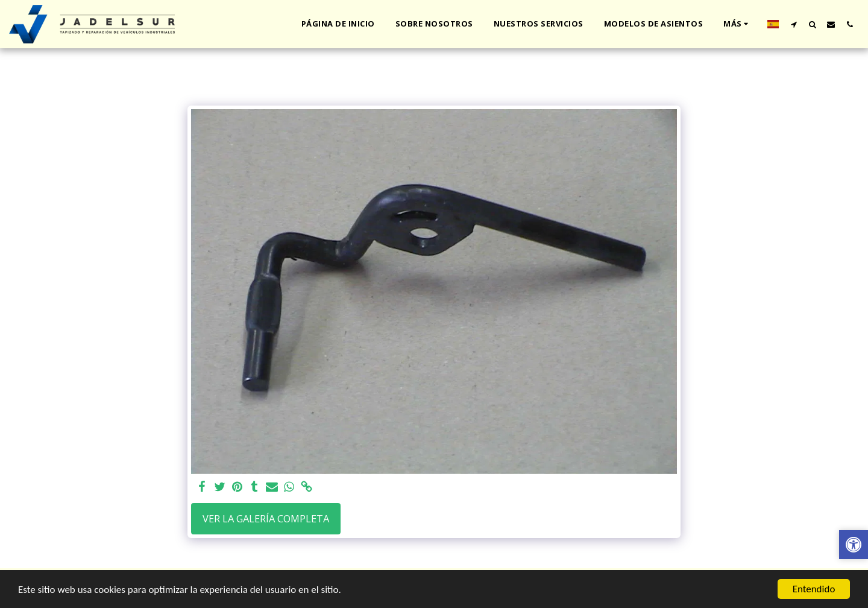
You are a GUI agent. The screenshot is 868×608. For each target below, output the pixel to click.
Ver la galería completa (266, 518)
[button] (794, 24)
